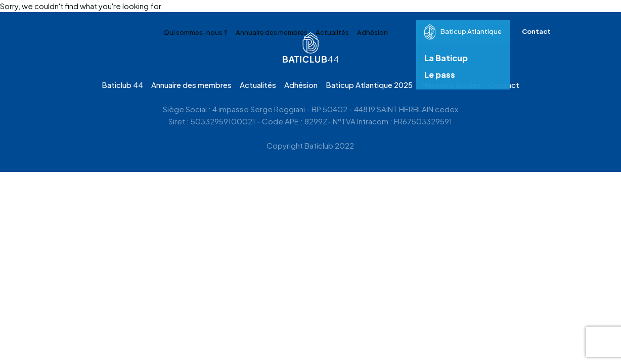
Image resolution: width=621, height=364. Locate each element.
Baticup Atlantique (463, 32)
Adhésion (372, 32)
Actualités (332, 32)
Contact (536, 31)
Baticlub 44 (122, 85)
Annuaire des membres (272, 32)
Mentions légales (451, 85)
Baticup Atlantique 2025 (369, 85)
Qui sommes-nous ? (195, 32)
